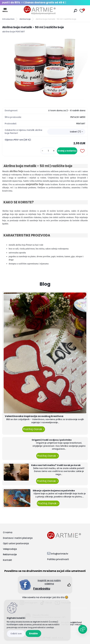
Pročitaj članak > (34, 429)
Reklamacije (10, 554)
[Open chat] (83, 629)
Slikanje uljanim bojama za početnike (54, 491)
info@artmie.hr (60, 554)
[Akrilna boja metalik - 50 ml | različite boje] (45, 68)
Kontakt (7, 560)
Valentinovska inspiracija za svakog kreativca (34, 416)
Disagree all (16, 634)
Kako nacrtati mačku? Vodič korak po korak (56, 465)
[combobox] (66, 132)
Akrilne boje (25, 19)
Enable (33, 633)
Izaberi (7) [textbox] (75, 132)
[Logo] (40, 10)
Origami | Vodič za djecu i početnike (52, 440)
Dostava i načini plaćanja (18, 538)
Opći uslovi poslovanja (16, 543)
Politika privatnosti (58, 559)
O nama (8, 532)
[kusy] (48, 151)
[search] (75, 11)
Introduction (8, 19)
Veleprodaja (10, 549)
